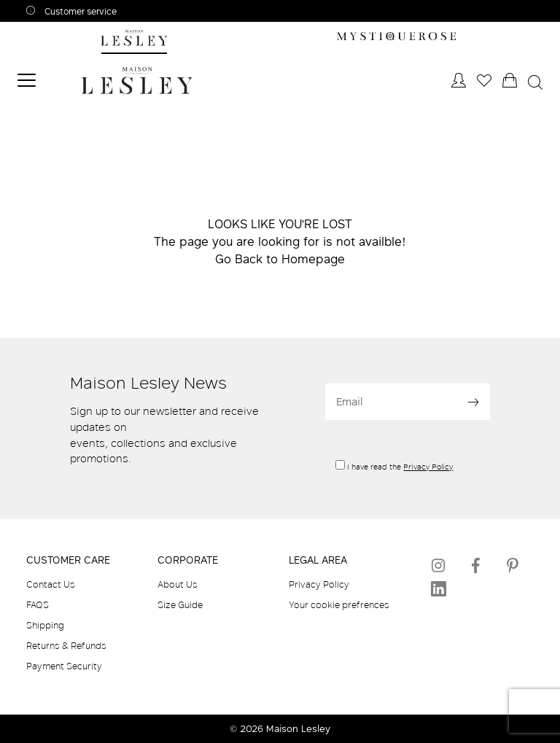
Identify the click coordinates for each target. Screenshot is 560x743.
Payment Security (64, 666)
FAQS (38, 604)
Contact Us (51, 584)
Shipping (45, 625)
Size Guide (180, 604)
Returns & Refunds (66, 645)
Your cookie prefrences (339, 604)
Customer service (79, 11)
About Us (178, 584)
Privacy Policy (428, 467)
